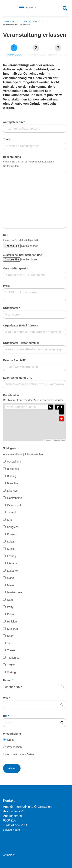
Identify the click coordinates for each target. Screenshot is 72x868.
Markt (10, 578)
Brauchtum (14, 483)
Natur (10, 600)
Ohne (10, 740)
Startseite (9, 21)
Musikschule (14, 592)
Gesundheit (14, 505)
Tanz (10, 643)
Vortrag (11, 672)
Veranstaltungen (30, 21)
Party (10, 607)
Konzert (12, 534)
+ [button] (61, 407)
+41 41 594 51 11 (17, 825)
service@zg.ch (12, 830)
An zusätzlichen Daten (20, 754)
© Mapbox (48, 440)
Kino (10, 520)
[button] (57, 407)
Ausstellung (14, 462)
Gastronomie (15, 498)
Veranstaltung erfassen (17, 24)
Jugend (12, 512)
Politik (11, 614)
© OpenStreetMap (59, 440)
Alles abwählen (34, 454)
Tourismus (13, 658)
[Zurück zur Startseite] (36, 8)
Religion (12, 622)
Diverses (12, 491)
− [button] (61, 412)
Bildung (12, 476)
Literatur (12, 563)
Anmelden (9, 855)
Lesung (12, 556)
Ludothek (13, 571)
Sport (10, 636)
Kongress (13, 527)
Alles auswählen (13, 454)
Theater (12, 650)
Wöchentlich (14, 747)
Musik (11, 585)
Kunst (11, 549)
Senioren (12, 629)
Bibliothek (13, 469)
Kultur (11, 542)
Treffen (11, 665)
